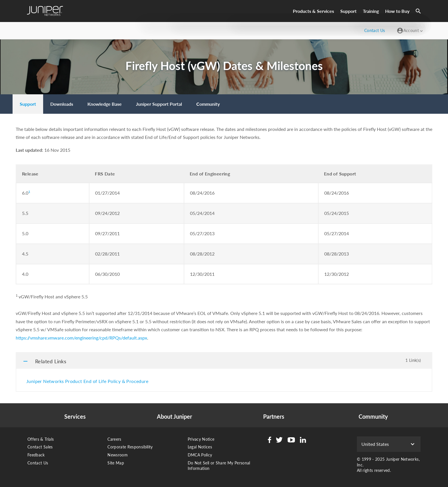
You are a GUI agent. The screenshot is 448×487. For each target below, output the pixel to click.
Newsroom (118, 455)
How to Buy (397, 11)
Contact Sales (40, 447)
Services (75, 416)
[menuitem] (28, 104)
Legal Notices (200, 447)
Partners (274, 416)
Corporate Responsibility (130, 447)
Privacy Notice (201, 439)
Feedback (36, 455)
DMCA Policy (200, 455)
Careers (114, 439)
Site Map (116, 463)
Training (371, 11)
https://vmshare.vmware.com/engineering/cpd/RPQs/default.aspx (81, 338)
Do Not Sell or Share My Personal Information (219, 466)
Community (373, 416)
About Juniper (174, 416)
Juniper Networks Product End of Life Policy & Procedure (87, 381)
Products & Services (313, 11)
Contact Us (38, 463)
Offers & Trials (41, 439)
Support (348, 11)
